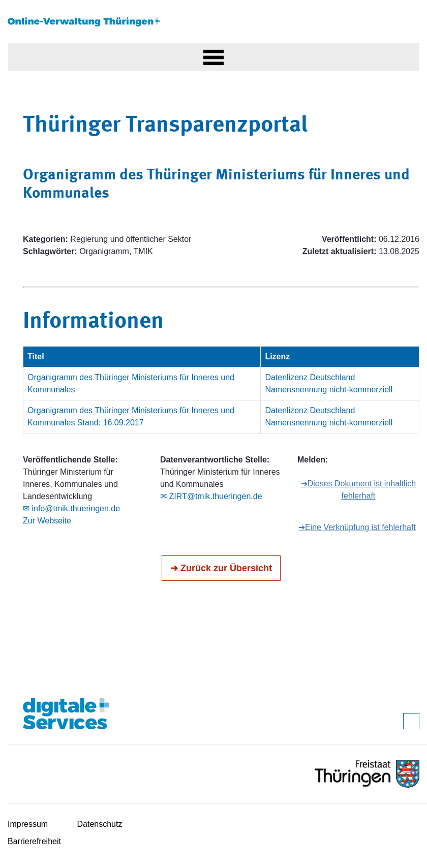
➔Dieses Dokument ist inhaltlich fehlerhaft (358, 490)
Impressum (28, 824)
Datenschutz (100, 824)
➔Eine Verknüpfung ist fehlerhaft (357, 527)
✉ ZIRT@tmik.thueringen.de (211, 496)
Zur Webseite (47, 521)
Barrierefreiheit (34, 841)
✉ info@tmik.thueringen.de (71, 508)
